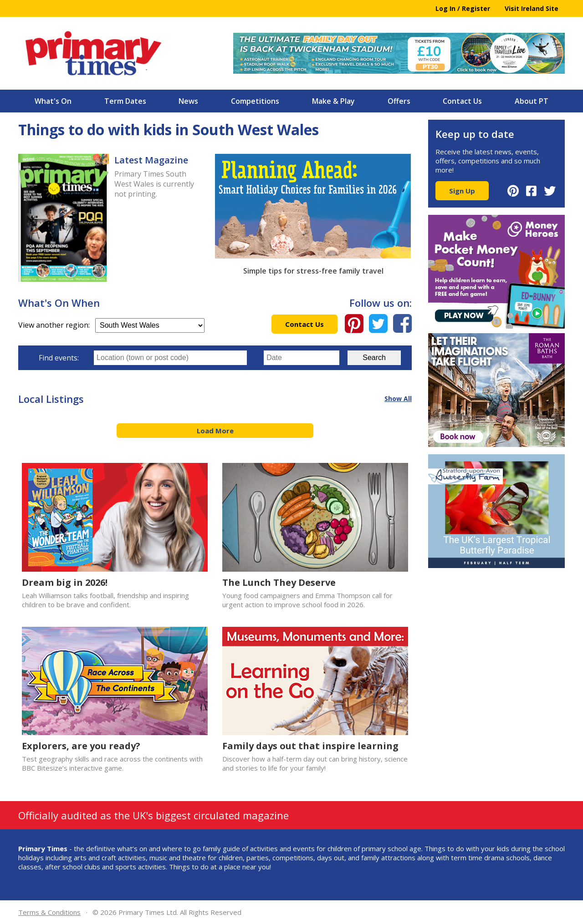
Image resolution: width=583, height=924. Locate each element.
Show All (398, 399)
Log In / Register (463, 8)
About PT (532, 101)
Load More (215, 431)
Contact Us (462, 101)
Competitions (255, 101)
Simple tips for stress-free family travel (313, 271)
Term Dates (125, 101)
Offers (399, 101)
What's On (53, 101)
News (188, 101)
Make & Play (333, 101)
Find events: (59, 358)
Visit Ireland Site (532, 8)
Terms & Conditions (49, 912)
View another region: (111, 325)
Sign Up (462, 191)
